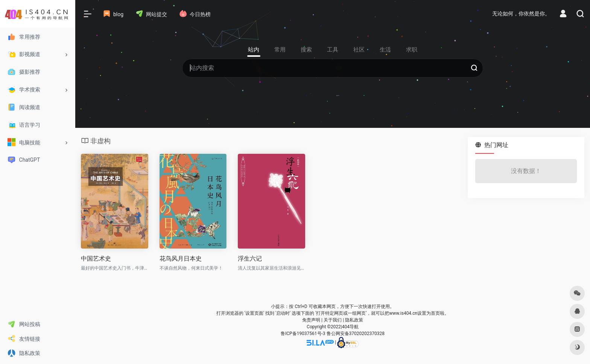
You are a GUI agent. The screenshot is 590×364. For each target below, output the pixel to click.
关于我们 (333, 320)
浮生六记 (250, 259)
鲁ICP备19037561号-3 (303, 334)
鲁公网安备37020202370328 (356, 334)
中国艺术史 (96, 259)
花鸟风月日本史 (181, 259)
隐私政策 (354, 320)
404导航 (350, 327)
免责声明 (311, 320)
